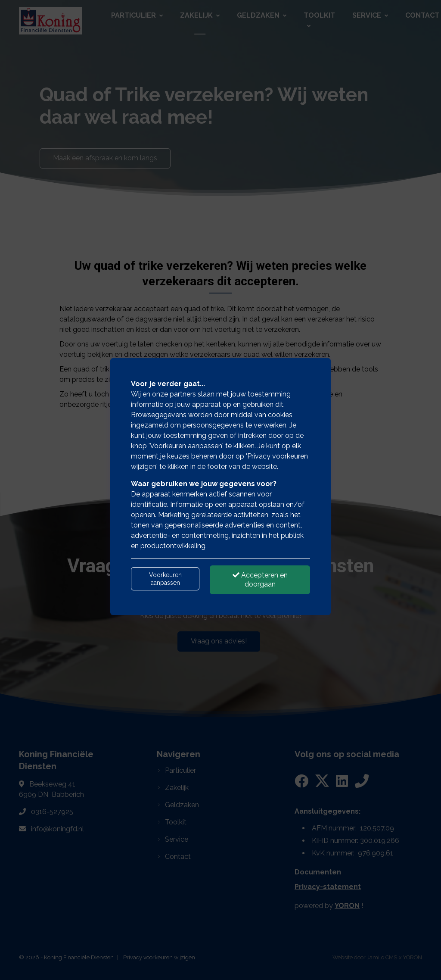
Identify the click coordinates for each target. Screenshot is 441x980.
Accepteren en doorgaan (260, 580)
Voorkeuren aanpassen (165, 579)
